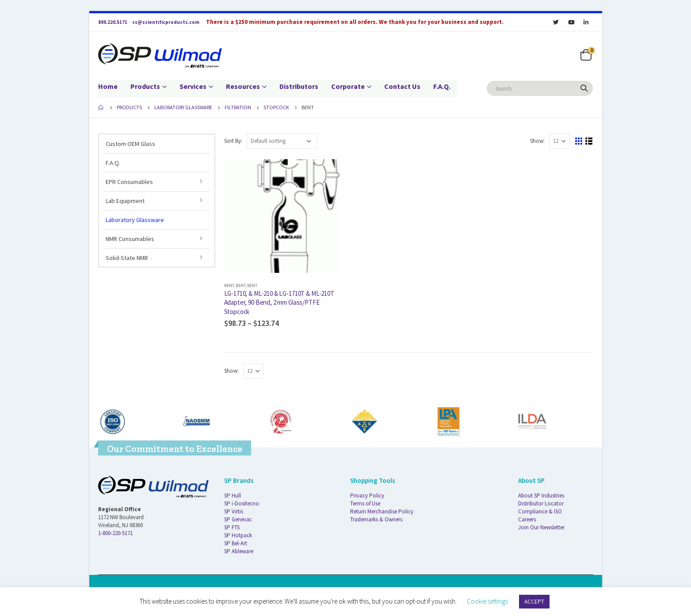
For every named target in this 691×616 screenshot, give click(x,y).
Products (145, 86)
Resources (243, 86)
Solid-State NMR (127, 258)
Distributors (299, 86)
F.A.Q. (442, 86)
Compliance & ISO (540, 511)
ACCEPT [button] (534, 602)
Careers (527, 519)
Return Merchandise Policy (382, 511)
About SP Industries (541, 495)
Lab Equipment (125, 201)
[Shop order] (282, 141)
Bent (229, 285)
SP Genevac (238, 519)
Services (193, 86)
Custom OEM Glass (130, 144)
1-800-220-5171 (115, 533)
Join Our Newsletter (541, 527)
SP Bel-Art (236, 543)
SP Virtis (234, 511)
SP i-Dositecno (242, 503)
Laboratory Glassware (135, 220)
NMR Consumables (130, 239)
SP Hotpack (238, 535)
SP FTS (232, 527)
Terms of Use (365, 503)
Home (108, 86)
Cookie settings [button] (487, 601)
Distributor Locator (541, 503)
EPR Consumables (129, 182)
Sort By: (233, 141)
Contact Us (402, 86)
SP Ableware (239, 551)
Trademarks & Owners (376, 519)
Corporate (348, 86)
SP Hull (233, 495)
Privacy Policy (367, 495)
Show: (537, 141)
